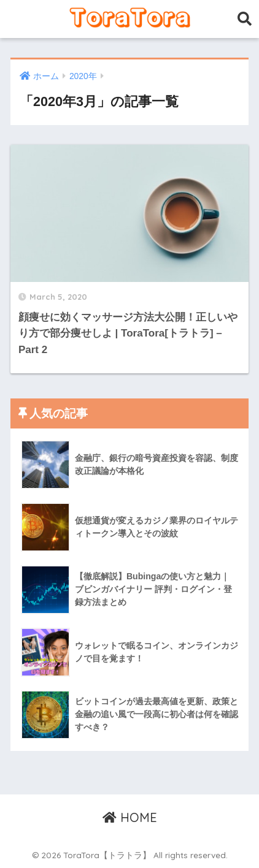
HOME (130, 817)
